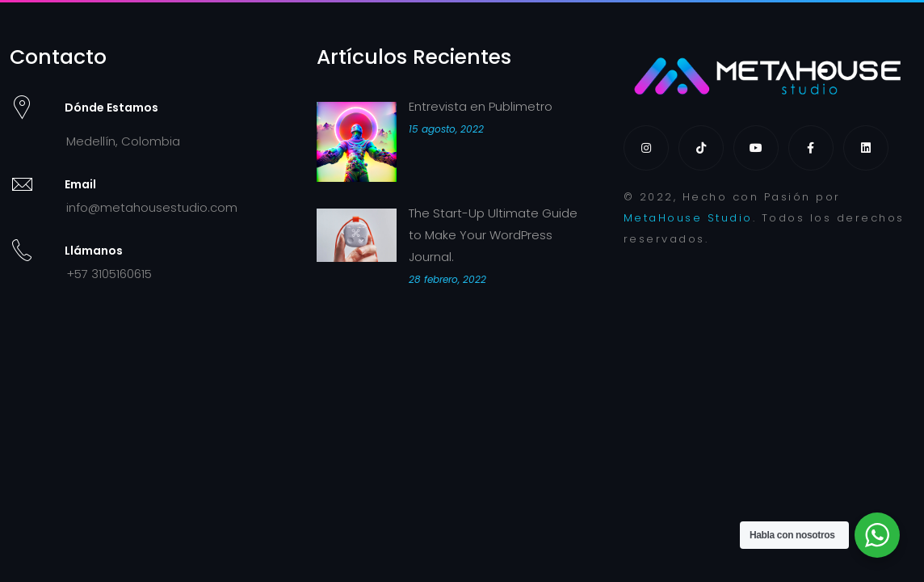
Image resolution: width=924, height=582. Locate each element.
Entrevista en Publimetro (481, 106)
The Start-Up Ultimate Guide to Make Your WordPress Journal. (493, 235)
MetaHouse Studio (688, 218)
